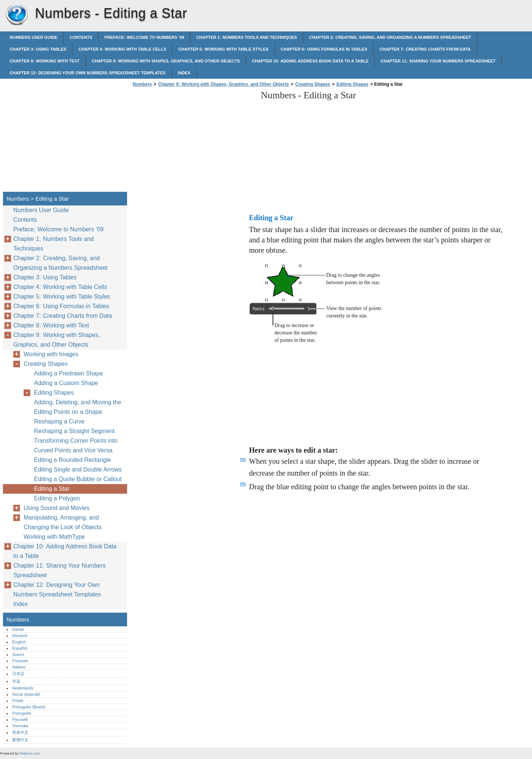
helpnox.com (30, 753)
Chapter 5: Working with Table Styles (224, 49)
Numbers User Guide (33, 37)
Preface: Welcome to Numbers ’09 (144, 37)
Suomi (18, 654)
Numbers (17, 15)
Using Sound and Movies (57, 508)
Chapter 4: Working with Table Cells (122, 49)
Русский (20, 719)
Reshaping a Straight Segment (74, 431)
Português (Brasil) (29, 707)
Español (20, 648)
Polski (18, 701)
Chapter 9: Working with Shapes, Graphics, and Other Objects (166, 61)
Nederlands (23, 688)
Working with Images (51, 354)
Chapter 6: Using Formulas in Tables (324, 49)
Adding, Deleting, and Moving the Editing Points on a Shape (78, 407)
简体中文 (20, 732)
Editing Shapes (353, 84)
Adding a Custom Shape (66, 383)
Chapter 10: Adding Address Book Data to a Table (310, 61)
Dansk (18, 629)
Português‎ (22, 713)
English (19, 642)
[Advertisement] (193, 142)
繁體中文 (20, 740)
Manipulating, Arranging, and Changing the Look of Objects (63, 522)
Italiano (19, 667)
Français (20, 661)
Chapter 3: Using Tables (38, 49)
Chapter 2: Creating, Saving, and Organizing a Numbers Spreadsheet (390, 37)
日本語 (18, 674)
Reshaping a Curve (59, 421)
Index (184, 73)
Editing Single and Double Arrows (78, 469)
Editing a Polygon (57, 498)
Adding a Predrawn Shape (69, 373)
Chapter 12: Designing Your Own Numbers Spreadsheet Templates (88, 73)
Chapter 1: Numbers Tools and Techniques (246, 37)
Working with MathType (54, 537)
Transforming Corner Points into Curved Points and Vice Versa (76, 445)
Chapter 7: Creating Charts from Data (425, 49)
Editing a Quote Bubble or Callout (78, 479)
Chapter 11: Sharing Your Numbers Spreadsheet (438, 61)
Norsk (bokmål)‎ (26, 694)
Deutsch (20, 636)
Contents (81, 37)
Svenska (20, 726)
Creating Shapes (313, 84)
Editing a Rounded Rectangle (72, 460)
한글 (16, 681)
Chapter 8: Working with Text (45, 61)
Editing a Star (52, 489)
